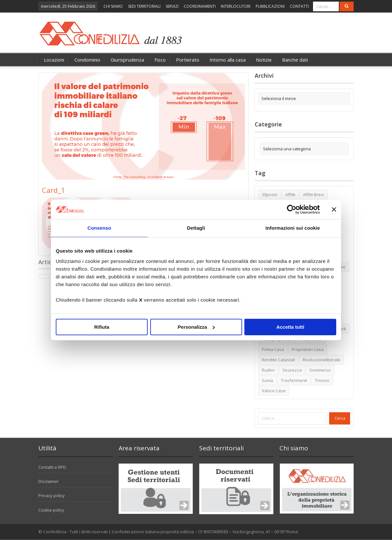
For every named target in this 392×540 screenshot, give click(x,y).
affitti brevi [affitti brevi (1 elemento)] (314, 195)
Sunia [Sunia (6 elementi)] (267, 380)
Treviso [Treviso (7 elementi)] (322, 380)
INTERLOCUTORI (236, 6)
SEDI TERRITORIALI (144, 6)
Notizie (264, 60)
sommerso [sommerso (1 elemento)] (320, 370)
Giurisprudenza (127, 60)
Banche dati (295, 60)
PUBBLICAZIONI (270, 6)
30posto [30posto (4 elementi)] (270, 195)
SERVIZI (172, 6)
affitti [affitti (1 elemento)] (290, 195)
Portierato (188, 60)
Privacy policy (52, 495)
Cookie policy (51, 510)
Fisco (160, 60)
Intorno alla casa (228, 60)
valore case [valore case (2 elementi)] (274, 391)
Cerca (340, 418)
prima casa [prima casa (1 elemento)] (273, 349)
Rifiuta (102, 327)
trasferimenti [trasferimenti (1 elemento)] (294, 380)
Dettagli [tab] (196, 228)
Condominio (87, 60)
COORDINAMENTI (200, 6)
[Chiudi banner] (334, 209)
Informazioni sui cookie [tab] (293, 228)
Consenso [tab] (99, 228)
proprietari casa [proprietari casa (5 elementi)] (308, 349)
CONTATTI (299, 6)
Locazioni (54, 60)
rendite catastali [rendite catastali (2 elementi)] (278, 360)
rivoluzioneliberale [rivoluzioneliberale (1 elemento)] (322, 360)
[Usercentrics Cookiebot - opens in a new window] (292, 209)
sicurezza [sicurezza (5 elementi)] (292, 370)
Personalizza (196, 327)
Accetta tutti (290, 327)
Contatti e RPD (52, 467)
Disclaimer (49, 481)
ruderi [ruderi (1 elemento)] (268, 370)
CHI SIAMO (113, 6)
